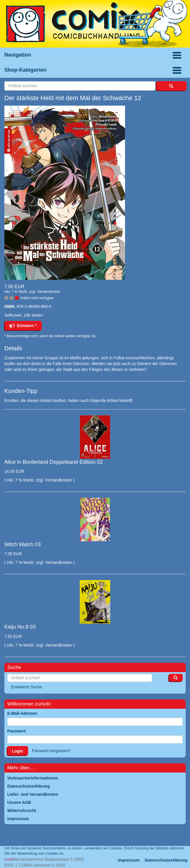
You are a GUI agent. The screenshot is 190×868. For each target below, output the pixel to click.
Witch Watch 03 (22, 544)
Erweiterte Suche (27, 687)
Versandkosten (49, 292)
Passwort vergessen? (51, 751)
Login (17, 751)
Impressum (129, 860)
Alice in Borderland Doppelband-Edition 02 (54, 462)
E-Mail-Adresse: (23, 713)
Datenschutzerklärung (166, 860)
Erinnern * (23, 326)
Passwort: (17, 731)
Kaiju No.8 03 (20, 627)
